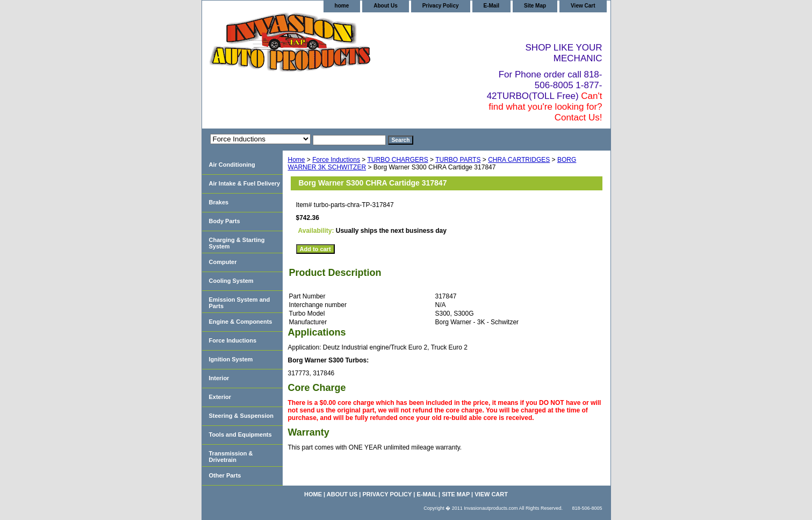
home (342, 6)
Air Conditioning (232, 165)
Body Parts (225, 221)
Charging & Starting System (237, 243)
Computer (223, 262)
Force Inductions (336, 160)
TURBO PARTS (458, 160)
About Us (385, 6)
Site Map (535, 6)
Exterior (220, 397)
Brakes (219, 202)
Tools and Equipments (240, 434)
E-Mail (491, 6)
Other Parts (225, 475)
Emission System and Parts (240, 303)
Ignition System (231, 359)
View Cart (583, 6)
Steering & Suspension (241, 416)
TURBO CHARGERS (397, 160)
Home (297, 160)
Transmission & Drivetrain (231, 457)
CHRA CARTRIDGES (519, 160)
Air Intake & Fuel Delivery (245, 183)
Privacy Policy (441, 6)
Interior (219, 378)
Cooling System (231, 281)
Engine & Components (241, 322)
